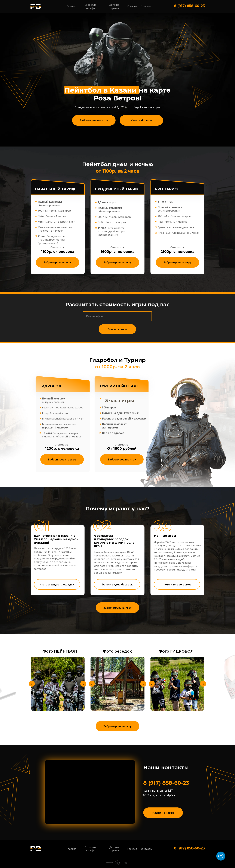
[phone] (117, 316)
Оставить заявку (117, 329)
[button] (94, 120)
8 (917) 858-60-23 (189, 6)
